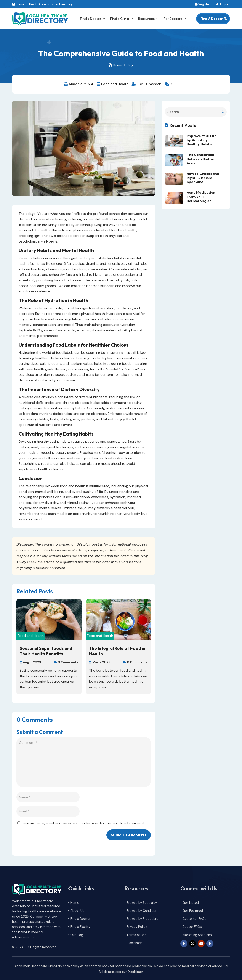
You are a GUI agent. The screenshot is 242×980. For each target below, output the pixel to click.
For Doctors (173, 19)
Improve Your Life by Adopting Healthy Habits (202, 140)
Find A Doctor (212, 19)
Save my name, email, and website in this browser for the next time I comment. (83, 823)
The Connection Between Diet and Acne (202, 159)
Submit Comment (129, 835)
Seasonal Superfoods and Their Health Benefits (46, 651)
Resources (146, 19)
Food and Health (115, 84)
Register (204, 4)
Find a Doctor (91, 19)
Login (224, 4)
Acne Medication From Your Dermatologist (201, 197)
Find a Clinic (120, 19)
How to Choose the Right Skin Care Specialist (203, 178)
